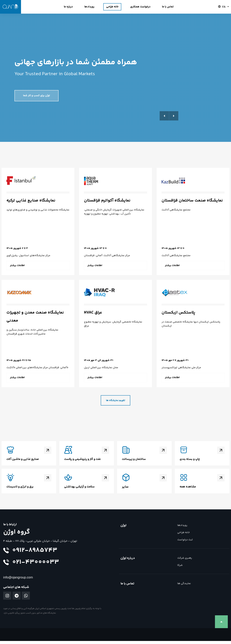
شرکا (180, 568)
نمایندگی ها (184, 587)
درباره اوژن (128, 561)
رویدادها (182, 528)
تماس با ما (127, 587)
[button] (225, 122)
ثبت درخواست (185, 543)
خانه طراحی (183, 536)
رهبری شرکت (185, 561)
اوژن (123, 529)
